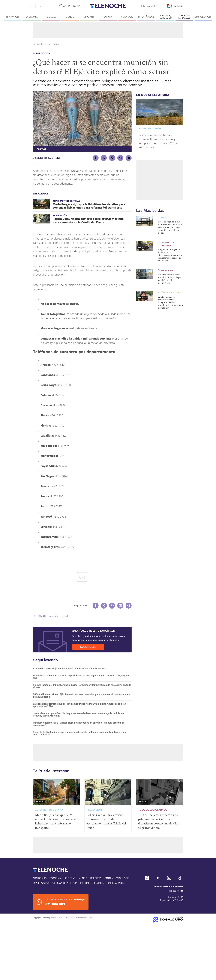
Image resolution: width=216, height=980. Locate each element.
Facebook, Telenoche (147, 878)
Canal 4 (108, 17)
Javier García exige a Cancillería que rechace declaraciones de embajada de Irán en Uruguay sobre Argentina (78, 714)
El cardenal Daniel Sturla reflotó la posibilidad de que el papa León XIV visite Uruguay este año (82, 677)
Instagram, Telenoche (169, 878)
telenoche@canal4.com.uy (169, 886)
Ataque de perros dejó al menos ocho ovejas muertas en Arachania (69, 669)
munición (54, 616)
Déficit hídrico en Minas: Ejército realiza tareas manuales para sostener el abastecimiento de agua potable (81, 696)
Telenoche (39, 44)
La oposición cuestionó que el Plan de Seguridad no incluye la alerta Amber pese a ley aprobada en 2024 (79, 705)
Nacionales (13, 17)
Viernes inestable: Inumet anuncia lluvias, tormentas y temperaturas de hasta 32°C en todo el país (82, 686)
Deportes (89, 17)
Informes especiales (184, 17)
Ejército (65, 616)
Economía (32, 17)
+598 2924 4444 (175, 891)
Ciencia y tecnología (165, 17)
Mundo (70, 17)
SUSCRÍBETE (88, 647)
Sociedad (51, 17)
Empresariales (203, 17)
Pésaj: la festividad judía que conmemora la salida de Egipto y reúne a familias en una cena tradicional (79, 733)
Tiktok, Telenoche (180, 878)
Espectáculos (146, 17)
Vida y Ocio (127, 17)
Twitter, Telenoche (158, 878)
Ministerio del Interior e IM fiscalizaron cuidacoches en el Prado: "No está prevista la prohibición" (79, 724)
